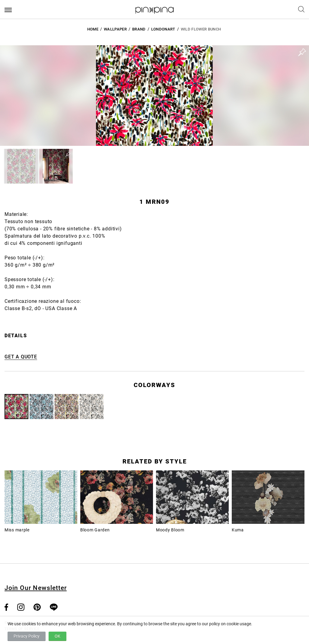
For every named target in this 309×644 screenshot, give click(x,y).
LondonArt (163, 29)
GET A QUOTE (21, 357)
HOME (93, 29)
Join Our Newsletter (36, 588)
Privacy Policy (27, 636)
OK (57, 636)
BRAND (139, 29)
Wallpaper (115, 29)
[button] (21, 166)
